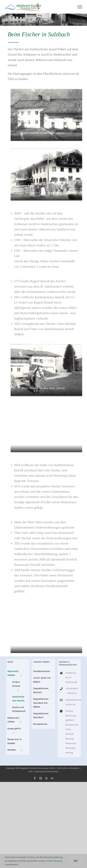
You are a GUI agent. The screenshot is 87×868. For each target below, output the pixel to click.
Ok (76, 861)
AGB (30, 771)
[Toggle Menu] (80, 7)
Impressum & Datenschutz (47, 771)
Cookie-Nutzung (54, 861)
